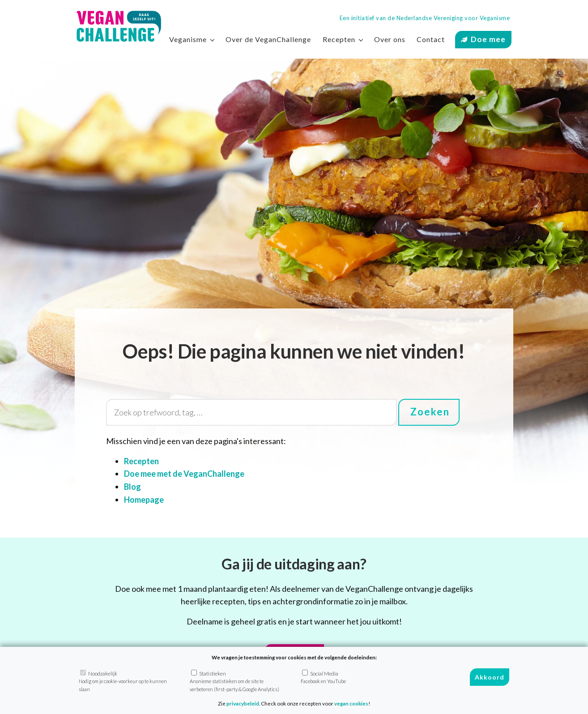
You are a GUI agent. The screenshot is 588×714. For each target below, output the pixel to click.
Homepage (144, 500)
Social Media (323, 677)
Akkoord (490, 677)
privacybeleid (243, 703)
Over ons (390, 39)
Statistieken (234, 681)
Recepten (339, 39)
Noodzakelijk (123, 681)
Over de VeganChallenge (268, 39)
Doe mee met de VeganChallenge (184, 474)
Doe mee (488, 39)
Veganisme (188, 39)
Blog (132, 487)
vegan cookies (351, 703)
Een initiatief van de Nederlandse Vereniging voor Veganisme (425, 18)
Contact (431, 39)
